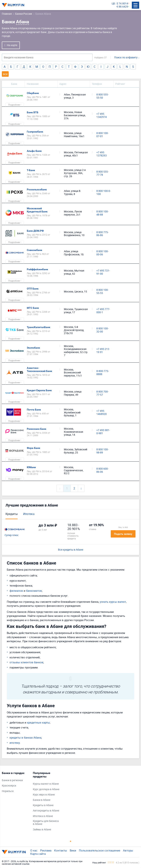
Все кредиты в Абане (71, 550)
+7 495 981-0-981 (103, 432)
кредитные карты (38, 722)
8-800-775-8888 (103, 373)
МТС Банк (33, 308)
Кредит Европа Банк (39, 390)
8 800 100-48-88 (102, 213)
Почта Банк (34, 410)
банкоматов (34, 591)
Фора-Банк (34, 448)
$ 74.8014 (122, 4)
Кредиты (12, 514)
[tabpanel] (16, 783)
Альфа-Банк (34, 151)
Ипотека (29, 514)
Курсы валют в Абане (46, 784)
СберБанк (33, 93)
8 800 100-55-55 (102, 292)
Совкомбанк (35, 250)
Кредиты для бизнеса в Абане (46, 823)
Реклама (46, 850)
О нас (34, 850)
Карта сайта (38, 854)
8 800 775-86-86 (102, 234)
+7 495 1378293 (102, 154)
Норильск (8, 791)
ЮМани (31, 467)
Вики (73, 850)
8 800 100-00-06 (102, 253)
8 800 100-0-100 (104, 193)
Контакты (61, 850)
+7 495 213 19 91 (103, 351)
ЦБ (113, 4)
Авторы (128, 850)
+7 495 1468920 (102, 413)
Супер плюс (12, 535)
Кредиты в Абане (43, 805)
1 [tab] (70, 841)
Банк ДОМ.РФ (35, 231)
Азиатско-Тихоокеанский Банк (39, 369)
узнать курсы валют (113, 602)
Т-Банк (31, 170)
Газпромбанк (35, 132)
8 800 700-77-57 (102, 393)
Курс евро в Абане (44, 795)
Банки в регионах (12, 780)
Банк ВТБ (33, 112)
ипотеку (15, 743)
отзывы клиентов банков (26, 662)
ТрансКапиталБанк (39, 327)
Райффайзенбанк (37, 269)
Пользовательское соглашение (100, 850)
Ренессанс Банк (37, 429)
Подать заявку (123, 534)
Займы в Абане (42, 830)
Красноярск (9, 786)
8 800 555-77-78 (102, 173)
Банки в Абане (42, 800)
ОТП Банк (33, 289)
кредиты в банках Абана (25, 737)
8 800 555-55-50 (102, 96)
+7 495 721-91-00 (103, 272)
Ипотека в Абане (43, 816)
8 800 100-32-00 (102, 330)
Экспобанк (33, 348)
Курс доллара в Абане (46, 789)
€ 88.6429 (122, 7)
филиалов (16, 591)
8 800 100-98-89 (102, 451)
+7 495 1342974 (102, 115)
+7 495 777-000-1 (103, 311)
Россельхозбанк (37, 189)
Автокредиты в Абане (46, 811)
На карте (12, 45)
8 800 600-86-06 (102, 470)
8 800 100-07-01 (102, 135)
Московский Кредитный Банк (37, 210)
